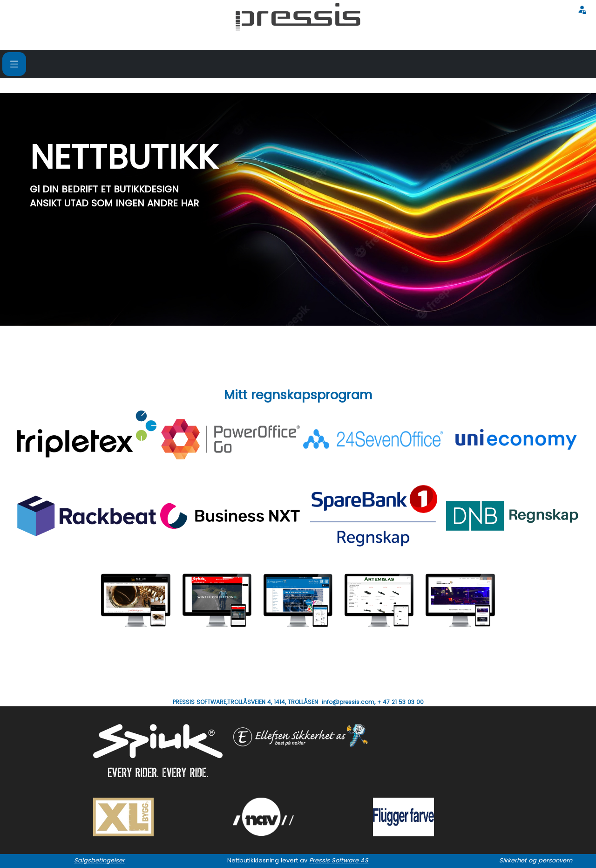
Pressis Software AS (339, 860)
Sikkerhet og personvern (536, 860)
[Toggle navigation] (14, 64)
